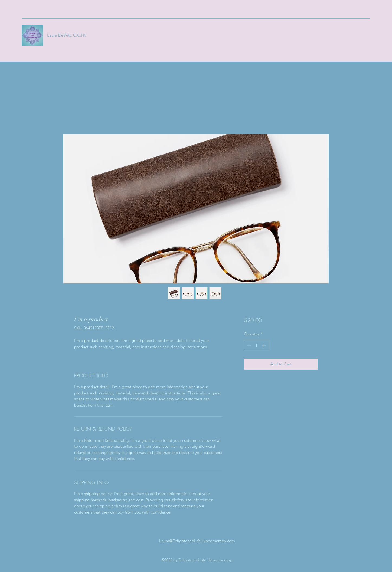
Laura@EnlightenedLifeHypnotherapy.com (197, 541)
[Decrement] (248, 345)
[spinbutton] (256, 345)
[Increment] (264, 345)
